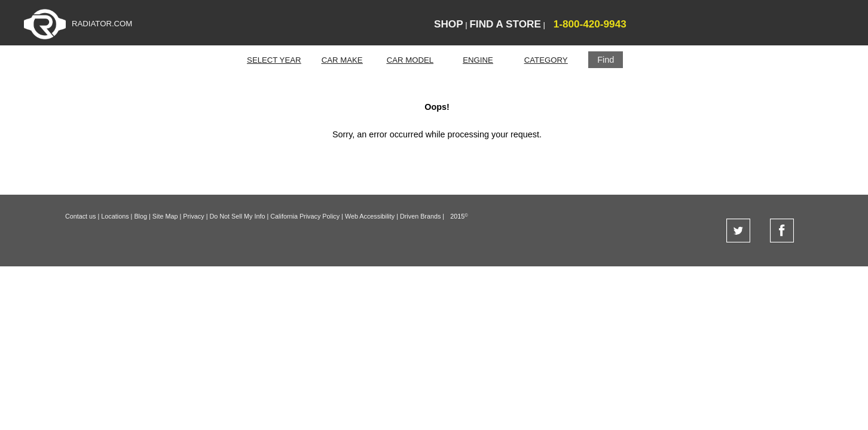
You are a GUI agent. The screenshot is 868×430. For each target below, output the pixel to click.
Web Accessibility (370, 216)
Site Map (165, 216)
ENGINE (478, 60)
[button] (606, 60)
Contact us (81, 216)
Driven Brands (420, 216)
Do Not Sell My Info (237, 216)
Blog (140, 216)
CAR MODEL (410, 60)
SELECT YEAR (274, 60)
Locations (115, 216)
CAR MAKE (342, 60)
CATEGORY (546, 60)
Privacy (193, 216)
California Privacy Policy (305, 216)
